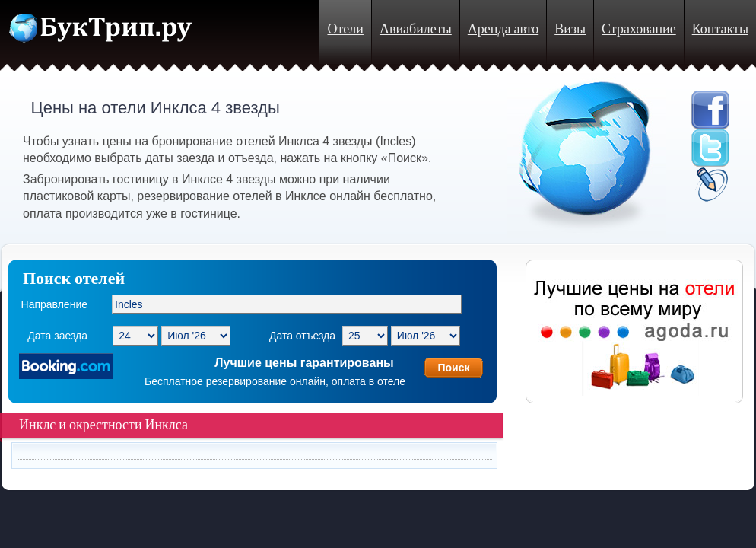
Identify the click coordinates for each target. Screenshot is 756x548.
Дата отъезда (302, 336)
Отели (345, 29)
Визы (570, 29)
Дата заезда (57, 336)
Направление (54, 304)
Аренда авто (503, 29)
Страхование (639, 29)
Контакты (720, 29)
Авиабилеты (416, 29)
